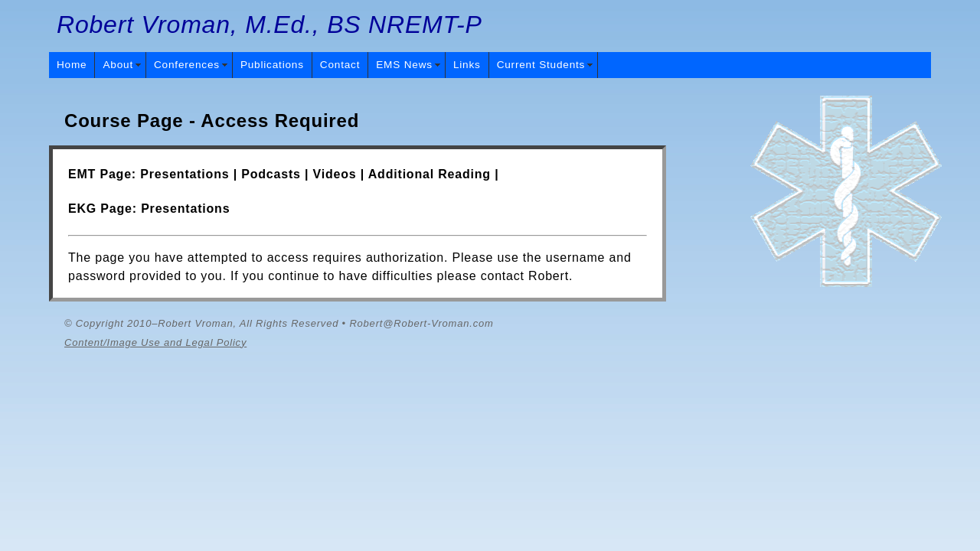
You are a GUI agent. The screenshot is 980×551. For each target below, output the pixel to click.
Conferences (187, 65)
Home (72, 65)
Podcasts (271, 174)
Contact (340, 65)
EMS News (404, 65)
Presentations (185, 174)
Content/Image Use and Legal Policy (155, 342)
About (118, 65)
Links (467, 65)
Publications (272, 65)
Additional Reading (430, 174)
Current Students (541, 65)
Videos (335, 174)
